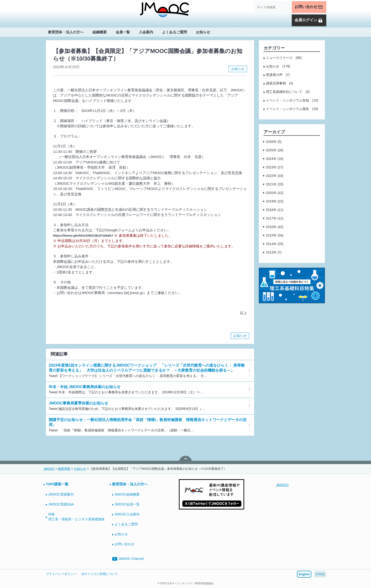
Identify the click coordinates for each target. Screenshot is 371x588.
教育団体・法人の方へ (66, 32)
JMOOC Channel (128, 559)
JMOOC (282, 485)
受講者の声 (274, 75)
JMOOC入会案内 (127, 514)
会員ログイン (309, 21)
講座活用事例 (276, 83)
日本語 (320, 574)
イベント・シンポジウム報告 (287, 109)
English (304, 574)
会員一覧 (123, 32)
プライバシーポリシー (61, 574)
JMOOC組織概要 (127, 494)
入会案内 (146, 32)
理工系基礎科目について (284, 92)
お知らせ (203, 32)
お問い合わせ (309, 7)
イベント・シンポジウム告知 (287, 100)
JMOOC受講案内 (61, 494)
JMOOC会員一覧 (127, 504)
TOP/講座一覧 (57, 484)
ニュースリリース (279, 58)
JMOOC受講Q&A (61, 504)
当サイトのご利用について (100, 574)
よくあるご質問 (174, 32)
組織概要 (100, 32)
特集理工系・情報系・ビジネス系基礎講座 (76, 517)
